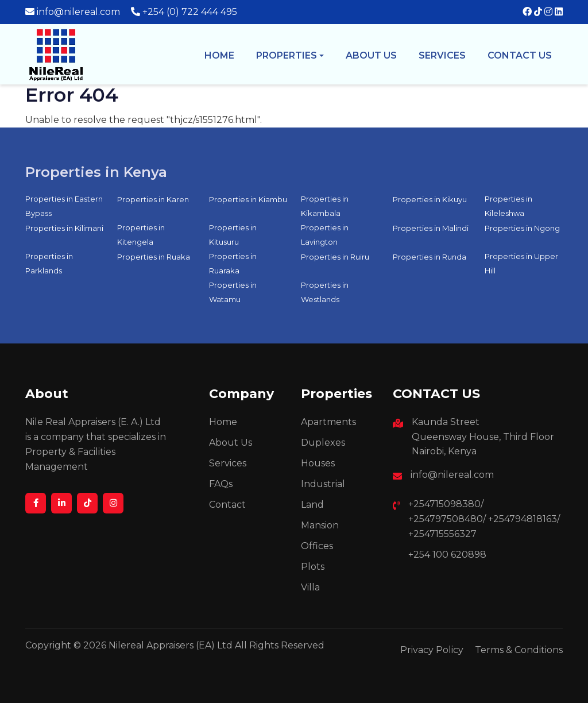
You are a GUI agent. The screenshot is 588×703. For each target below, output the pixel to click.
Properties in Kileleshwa (508, 206)
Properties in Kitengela (141, 235)
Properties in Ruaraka (233, 263)
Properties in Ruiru (335, 257)
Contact (227, 505)
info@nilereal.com (78, 12)
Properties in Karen (153, 199)
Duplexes (323, 443)
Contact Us (520, 55)
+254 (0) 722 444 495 (190, 12)
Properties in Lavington (325, 235)
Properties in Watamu (233, 292)
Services (442, 55)
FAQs (221, 484)
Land (312, 505)
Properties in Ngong (522, 228)
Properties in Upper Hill (521, 263)
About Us (231, 443)
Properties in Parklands (49, 263)
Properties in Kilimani (64, 228)
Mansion (320, 525)
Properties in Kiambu (248, 199)
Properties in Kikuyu (430, 199)
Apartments (328, 422)
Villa (310, 587)
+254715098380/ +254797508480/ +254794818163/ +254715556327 (484, 519)
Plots (313, 567)
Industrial (323, 484)
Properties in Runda (430, 257)
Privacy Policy (432, 650)
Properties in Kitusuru (233, 235)
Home (219, 55)
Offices (317, 546)
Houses (318, 463)
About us (371, 55)
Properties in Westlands (325, 292)
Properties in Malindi (431, 228)
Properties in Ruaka (154, 257)
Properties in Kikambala (325, 206)
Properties (287, 55)
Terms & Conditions (519, 650)
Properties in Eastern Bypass (64, 206)
